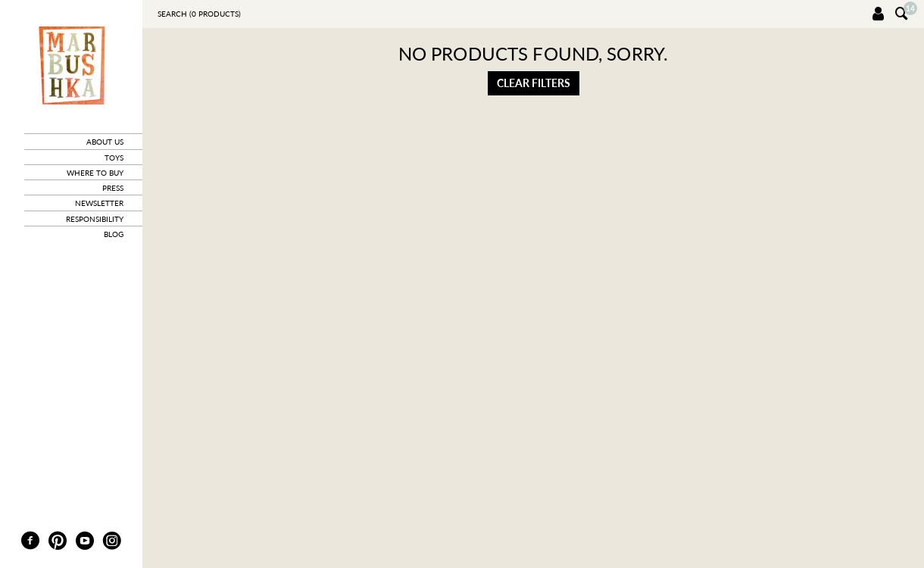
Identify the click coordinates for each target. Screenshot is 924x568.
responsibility (95, 219)
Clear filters (534, 83)
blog (114, 234)
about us (105, 142)
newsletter (99, 203)
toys (114, 158)
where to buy (95, 173)
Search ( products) (199, 14)
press (113, 188)
